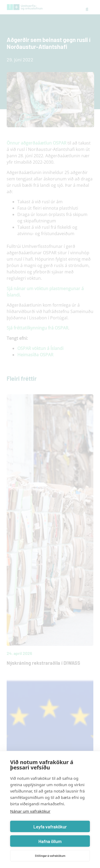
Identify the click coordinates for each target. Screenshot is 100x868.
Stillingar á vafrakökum (50, 856)
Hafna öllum (50, 841)
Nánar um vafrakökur (30, 811)
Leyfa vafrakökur (50, 827)
